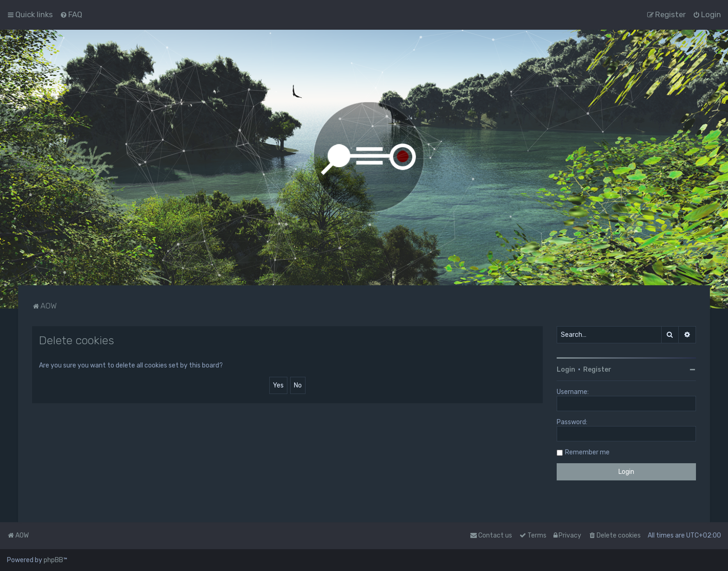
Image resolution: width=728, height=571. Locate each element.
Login (566, 370)
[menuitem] (71, 14)
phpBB (53, 560)
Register (597, 370)
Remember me (587, 452)
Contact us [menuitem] (491, 535)
